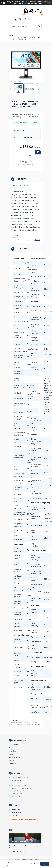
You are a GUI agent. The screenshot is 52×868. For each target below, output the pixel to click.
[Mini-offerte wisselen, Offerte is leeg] (20, 19)
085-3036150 (16, 810)
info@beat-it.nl (16, 813)
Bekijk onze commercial (17, 851)
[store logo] (33, 12)
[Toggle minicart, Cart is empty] (25, 19)
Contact (11, 754)
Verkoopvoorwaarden (16, 767)
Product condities (15, 757)
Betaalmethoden (14, 748)
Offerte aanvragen (35, 156)
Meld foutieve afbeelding (16, 82)
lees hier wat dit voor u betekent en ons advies (28, 4)
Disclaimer (12, 764)
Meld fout (37, 240)
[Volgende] (42, 89)
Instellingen (35, 864)
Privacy (11, 761)
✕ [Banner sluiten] (49, 3)
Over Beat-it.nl (14, 745)
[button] (26, 65)
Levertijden (13, 751)
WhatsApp (15, 816)
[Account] (16, 19)
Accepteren (45, 864)
